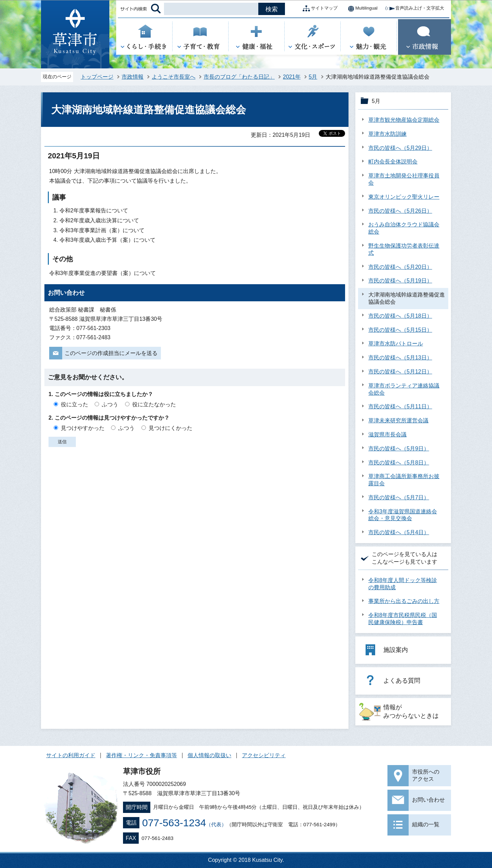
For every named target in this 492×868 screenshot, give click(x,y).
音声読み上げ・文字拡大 (414, 9)
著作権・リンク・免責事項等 (141, 755)
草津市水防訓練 (387, 134)
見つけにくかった (170, 428)
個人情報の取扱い (209, 755)
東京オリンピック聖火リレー (404, 197)
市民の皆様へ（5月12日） (400, 372)
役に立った (74, 404)
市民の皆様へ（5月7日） (399, 497)
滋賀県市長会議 (387, 435)
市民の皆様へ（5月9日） (399, 449)
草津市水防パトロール (396, 344)
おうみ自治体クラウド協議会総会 (404, 228)
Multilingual (361, 9)
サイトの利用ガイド (71, 755)
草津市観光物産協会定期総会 (404, 120)
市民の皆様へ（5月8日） (399, 463)
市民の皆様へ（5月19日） (400, 281)
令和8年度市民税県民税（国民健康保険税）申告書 (403, 619)
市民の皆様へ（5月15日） (400, 330)
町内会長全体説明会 (393, 162)
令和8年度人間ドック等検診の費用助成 (403, 584)
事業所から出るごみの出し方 (404, 601)
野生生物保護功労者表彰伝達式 (404, 249)
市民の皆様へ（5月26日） (400, 211)
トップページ (97, 77)
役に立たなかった (154, 404)
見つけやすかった (83, 428)
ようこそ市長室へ (174, 77)
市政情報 (133, 77)
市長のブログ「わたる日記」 (239, 77)
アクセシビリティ (264, 755)
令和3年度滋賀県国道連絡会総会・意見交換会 (403, 515)
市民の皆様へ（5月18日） (400, 316)
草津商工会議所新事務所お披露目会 (404, 480)
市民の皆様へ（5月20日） (400, 267)
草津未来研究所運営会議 (398, 420)
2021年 (292, 77)
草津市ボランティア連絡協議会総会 (404, 389)
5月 (313, 77)
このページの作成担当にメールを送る (111, 353)
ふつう (110, 404)
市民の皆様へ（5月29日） (400, 148)
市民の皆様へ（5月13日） (400, 358)
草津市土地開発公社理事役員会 (404, 179)
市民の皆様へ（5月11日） (400, 406)
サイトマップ (319, 9)
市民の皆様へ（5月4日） (399, 532)
